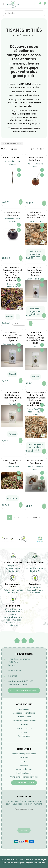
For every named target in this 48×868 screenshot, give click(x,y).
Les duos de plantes (36, 279)
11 (28, 518)
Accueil (36, 347)
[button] (24, 690)
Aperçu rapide (19, 175)
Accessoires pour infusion (12, 163)
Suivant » (36, 518)
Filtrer (5, 149)
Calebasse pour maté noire (12, 214)
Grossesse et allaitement (12, 285)
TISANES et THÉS (12, 467)
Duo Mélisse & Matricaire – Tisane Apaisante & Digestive (12, 336)
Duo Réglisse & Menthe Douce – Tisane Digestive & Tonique (12, 396)
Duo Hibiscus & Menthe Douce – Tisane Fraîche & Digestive (36, 271)
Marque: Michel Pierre (11, 143)
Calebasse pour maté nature (36, 159)
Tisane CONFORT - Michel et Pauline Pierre (36, 412)
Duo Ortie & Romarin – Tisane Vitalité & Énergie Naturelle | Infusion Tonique (36, 338)
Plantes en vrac (36, 221)
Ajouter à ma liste (19, 170)
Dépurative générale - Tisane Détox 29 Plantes (36, 215)
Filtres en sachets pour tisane (36, 462)
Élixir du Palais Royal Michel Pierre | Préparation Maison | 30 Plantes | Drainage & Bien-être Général (36, 399)
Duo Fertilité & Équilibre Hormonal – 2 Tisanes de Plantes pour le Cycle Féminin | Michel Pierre (12, 274)
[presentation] (24, 821)
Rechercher (42, 13)
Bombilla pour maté (12, 158)
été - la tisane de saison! (12, 462)
